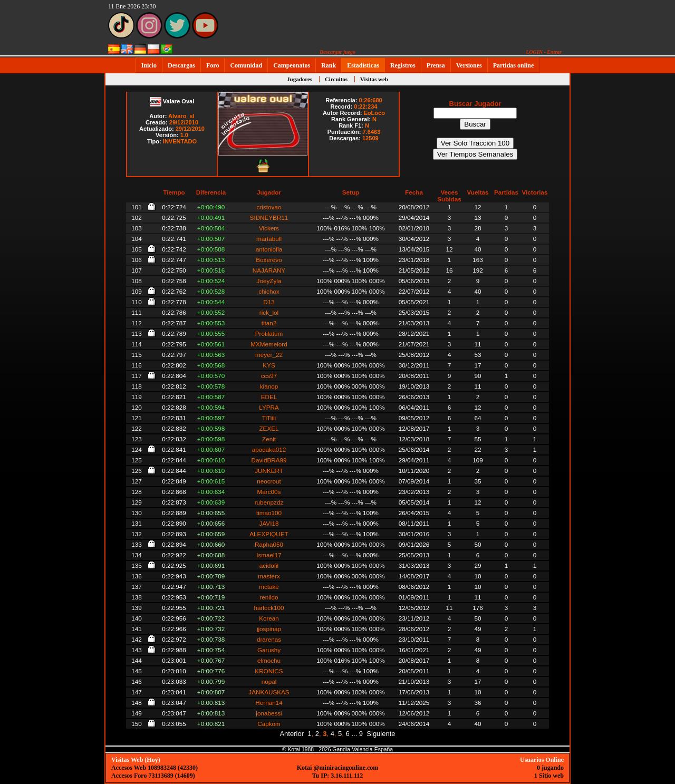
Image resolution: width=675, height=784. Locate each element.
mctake (269, 587)
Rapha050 (269, 544)
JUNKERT (269, 471)
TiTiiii (269, 418)
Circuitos (336, 79)
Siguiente (381, 734)
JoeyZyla (269, 281)
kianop (269, 386)
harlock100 (269, 608)
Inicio (149, 65)
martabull (269, 239)
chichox (269, 291)
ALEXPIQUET (269, 534)
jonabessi (269, 713)
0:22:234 (365, 107)
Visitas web (374, 79)
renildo (269, 597)
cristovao (269, 207)
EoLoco (374, 113)
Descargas (181, 65)
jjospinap (269, 629)
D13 (269, 302)
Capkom (269, 724)
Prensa (436, 65)
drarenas (269, 639)
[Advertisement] (604, 233)
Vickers (269, 228)
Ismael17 (269, 555)
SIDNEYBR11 (269, 217)
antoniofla (269, 249)
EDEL (269, 397)
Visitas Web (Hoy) (136, 760)
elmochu (269, 660)
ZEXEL (269, 428)
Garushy (269, 650)
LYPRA (269, 407)
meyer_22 (269, 355)
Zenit (269, 439)
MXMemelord (269, 344)
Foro (213, 65)
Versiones (469, 65)
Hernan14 (269, 703)
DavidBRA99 (269, 460)
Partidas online (514, 65)
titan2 (269, 323)
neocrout (269, 481)
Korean (269, 618)
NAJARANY (269, 270)
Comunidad (246, 65)
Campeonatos (292, 65)
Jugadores (300, 79)
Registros (403, 65)
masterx (269, 576)
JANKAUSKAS (269, 692)
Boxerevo (269, 260)
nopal (269, 681)
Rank (329, 65)
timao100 (269, 513)
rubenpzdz (269, 502)
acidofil (269, 565)
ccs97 (269, 376)
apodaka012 (269, 449)
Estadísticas (363, 65)
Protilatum (269, 333)
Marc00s (269, 492)
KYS (269, 365)
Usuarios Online (542, 760)
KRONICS (269, 671)
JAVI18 (269, 523)
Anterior (292, 734)
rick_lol (269, 312)
